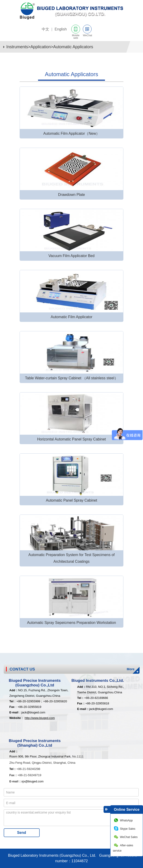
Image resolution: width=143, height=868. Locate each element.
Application (41, 47)
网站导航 (136, 30)
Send (22, 833)
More (131, 669)
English (61, 29)
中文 (45, 29)
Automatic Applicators (73, 47)
